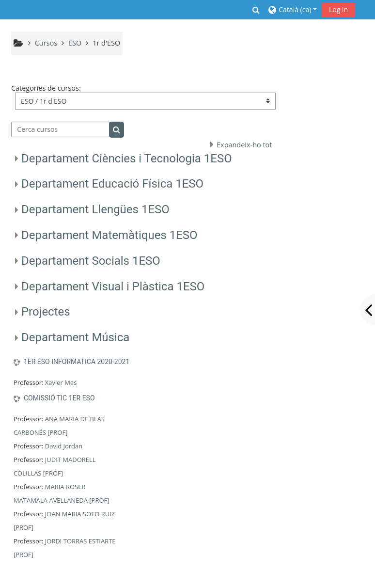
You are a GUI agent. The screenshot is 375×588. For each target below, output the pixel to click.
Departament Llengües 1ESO (95, 209)
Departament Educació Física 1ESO (112, 184)
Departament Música (76, 337)
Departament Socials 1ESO (91, 261)
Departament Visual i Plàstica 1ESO (113, 286)
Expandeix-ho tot (244, 145)
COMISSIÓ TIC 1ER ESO (59, 398)
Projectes (46, 312)
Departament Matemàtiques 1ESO (109, 235)
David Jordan (64, 446)
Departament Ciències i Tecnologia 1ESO (127, 159)
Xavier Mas (61, 382)
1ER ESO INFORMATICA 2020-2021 (77, 362)
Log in (338, 9)
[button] (256, 10)
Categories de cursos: (46, 88)
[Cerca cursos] (60, 129)
